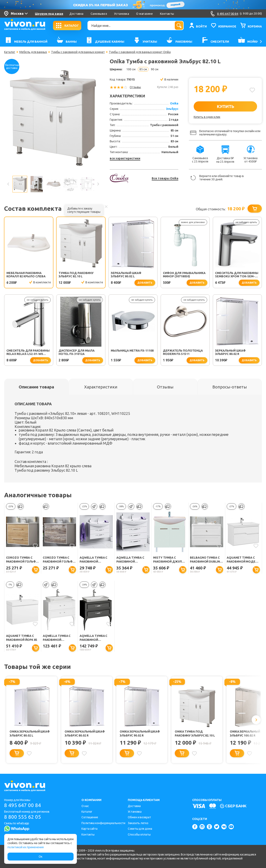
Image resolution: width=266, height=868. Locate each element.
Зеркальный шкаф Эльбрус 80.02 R (230, 352)
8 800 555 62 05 (23, 817)
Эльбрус (172, 109)
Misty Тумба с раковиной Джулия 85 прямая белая (169, 560)
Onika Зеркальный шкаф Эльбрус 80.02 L (30, 733)
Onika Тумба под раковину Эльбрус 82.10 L (195, 733)
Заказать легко (138, 823)
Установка (122, 14)
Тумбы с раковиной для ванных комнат (78, 52)
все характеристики (125, 158)
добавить (145, 283)
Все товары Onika (165, 178)
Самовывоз (99, 14)
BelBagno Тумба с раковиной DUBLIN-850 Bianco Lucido (205, 560)
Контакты (167, 14)
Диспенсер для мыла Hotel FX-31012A (77, 352)
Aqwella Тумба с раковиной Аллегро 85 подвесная (94, 560)
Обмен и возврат (139, 817)
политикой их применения (26, 847)
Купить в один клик (207, 117)
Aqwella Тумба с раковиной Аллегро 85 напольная (130, 560)
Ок (41, 857)
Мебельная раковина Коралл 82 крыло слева (26, 275)
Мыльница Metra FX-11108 (132, 351)
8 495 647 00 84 (23, 805)
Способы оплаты (139, 835)
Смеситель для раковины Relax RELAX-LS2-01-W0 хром (28, 352)
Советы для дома (140, 829)
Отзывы (135, 87)
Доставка (76, 14)
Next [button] (98, 184)
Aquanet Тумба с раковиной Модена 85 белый (243, 560)
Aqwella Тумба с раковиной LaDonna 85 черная (95, 638)
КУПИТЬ (225, 106)
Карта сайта (89, 829)
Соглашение (90, 817)
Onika (174, 103)
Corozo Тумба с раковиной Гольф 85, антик (58, 560)
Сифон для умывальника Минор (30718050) (184, 275)
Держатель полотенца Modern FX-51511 (183, 352)
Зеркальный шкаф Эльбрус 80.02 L (126, 275)
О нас (85, 806)
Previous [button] (8, 184)
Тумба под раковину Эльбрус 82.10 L (76, 275)
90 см (155, 69)
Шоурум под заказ (49, 14)
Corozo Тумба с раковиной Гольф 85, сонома (21, 560)
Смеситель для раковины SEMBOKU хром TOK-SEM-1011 (237, 275)
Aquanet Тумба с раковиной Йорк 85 (22, 638)
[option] (53, 118)
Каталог (10, 52)
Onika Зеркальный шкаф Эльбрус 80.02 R (85, 733)
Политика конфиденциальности (103, 823)
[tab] (36, 387)
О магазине (144, 14)
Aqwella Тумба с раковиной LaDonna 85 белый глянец (58, 638)
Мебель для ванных (33, 52)
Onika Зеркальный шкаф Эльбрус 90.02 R (140, 733)
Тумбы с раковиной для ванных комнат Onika (140, 52)
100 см (131, 69)
